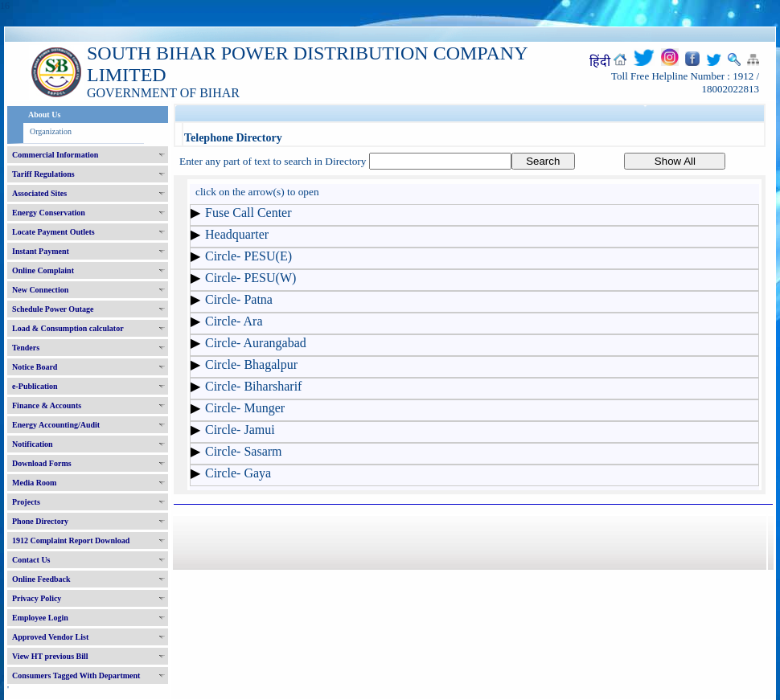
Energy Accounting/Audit (56, 425)
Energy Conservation (49, 213)
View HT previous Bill (50, 656)
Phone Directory (40, 521)
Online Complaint (43, 270)
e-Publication (35, 386)
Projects (26, 502)
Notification (33, 444)
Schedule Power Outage (53, 309)
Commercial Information (55, 155)
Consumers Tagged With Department (76, 675)
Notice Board (35, 367)
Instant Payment (41, 251)
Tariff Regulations (43, 174)
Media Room (34, 483)
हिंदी (600, 61)
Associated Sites (39, 193)
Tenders (26, 348)
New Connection (40, 290)
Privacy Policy (37, 598)
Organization (51, 131)
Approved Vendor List (50, 637)
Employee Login (40, 618)
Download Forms (42, 463)
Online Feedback (41, 579)
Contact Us (31, 560)
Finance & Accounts (47, 405)
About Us (44, 115)
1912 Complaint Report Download (71, 540)
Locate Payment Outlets (53, 232)
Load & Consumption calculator (68, 328)
